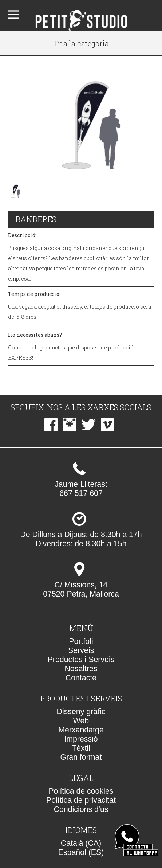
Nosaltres (81, 669)
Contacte (81, 678)
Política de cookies (81, 791)
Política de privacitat (81, 800)
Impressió (81, 739)
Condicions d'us (81, 809)
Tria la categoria (81, 43)
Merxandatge (81, 730)
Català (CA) (81, 843)
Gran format (81, 757)
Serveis (81, 650)
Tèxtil (81, 748)
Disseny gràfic (81, 712)
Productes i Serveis (81, 660)
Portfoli (81, 641)
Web (81, 721)
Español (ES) (81, 852)
